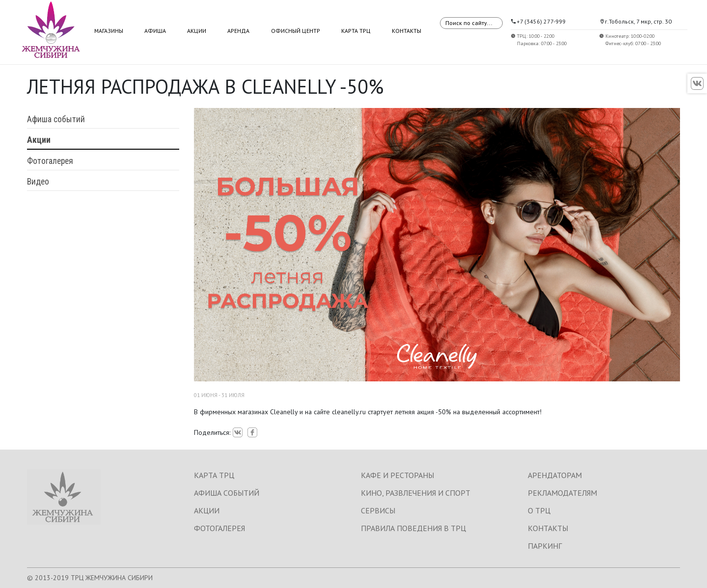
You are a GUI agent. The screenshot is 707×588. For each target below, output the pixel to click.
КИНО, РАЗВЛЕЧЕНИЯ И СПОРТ (416, 493)
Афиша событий (56, 119)
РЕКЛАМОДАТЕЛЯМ (562, 493)
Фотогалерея (50, 161)
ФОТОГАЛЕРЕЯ (219, 528)
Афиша (155, 31)
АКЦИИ (207, 510)
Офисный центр (296, 31)
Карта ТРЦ (356, 31)
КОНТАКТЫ (548, 528)
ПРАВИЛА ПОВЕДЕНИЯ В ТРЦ (413, 528)
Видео (38, 182)
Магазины (109, 31)
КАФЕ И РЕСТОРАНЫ (397, 475)
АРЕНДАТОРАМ (555, 475)
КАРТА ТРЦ (214, 475)
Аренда (238, 31)
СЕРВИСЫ (378, 510)
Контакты (407, 31)
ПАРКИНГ (545, 546)
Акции (197, 31)
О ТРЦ (539, 510)
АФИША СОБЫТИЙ (227, 493)
